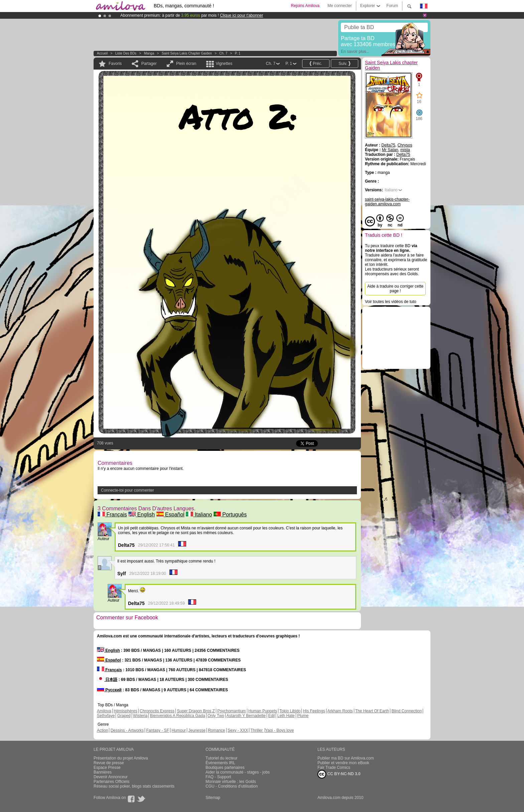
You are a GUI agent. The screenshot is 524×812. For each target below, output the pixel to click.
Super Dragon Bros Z (196, 711)
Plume (303, 716)
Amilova (104, 711)
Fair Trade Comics (334, 768)
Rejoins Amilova (305, 6)
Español (170, 515)
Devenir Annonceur (111, 777)
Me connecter (340, 6)
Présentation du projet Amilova (121, 758)
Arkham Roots (340, 711)
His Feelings (314, 711)
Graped (124, 716)
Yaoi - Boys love (279, 730)
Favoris (115, 64)
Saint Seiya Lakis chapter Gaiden (187, 53)
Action (102, 730)
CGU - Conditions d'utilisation (232, 786)
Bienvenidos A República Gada (178, 716)
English (142, 515)
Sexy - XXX (238, 730)
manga (149, 53)
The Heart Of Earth (372, 711)
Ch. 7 (223, 53)
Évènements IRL (220, 763)
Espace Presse (107, 768)
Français (112, 515)
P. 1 (238, 53)
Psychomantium (231, 711)
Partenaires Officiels (111, 782)
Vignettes (224, 64)
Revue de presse (109, 763)
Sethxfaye (106, 716)
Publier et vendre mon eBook (343, 763)
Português (230, 515)
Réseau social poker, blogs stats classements (134, 786)
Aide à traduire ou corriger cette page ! (395, 289)
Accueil (102, 53)
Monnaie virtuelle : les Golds (231, 782)
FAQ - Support (218, 777)
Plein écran (186, 64)
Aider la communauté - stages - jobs (238, 772)
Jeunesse (197, 730)
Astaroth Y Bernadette (246, 716)
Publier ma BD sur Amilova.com (346, 758)
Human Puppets (263, 711)
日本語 (107, 680)
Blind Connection (407, 711)
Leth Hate (286, 716)
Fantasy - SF (158, 730)
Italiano (199, 515)
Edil (271, 716)
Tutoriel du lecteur (222, 758)
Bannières (103, 772)
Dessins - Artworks (127, 730)
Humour (179, 730)
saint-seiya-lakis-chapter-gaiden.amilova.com (387, 202)
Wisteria (140, 716)
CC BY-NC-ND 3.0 (339, 774)
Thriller (257, 730)
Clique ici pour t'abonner (241, 15)
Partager (149, 64)
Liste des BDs (126, 53)
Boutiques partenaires (225, 768)
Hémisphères (125, 711)
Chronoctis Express (157, 711)
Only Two (216, 716)
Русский (109, 690)
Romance (216, 730)
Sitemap (213, 798)
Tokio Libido (290, 711)
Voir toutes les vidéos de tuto (390, 302)
